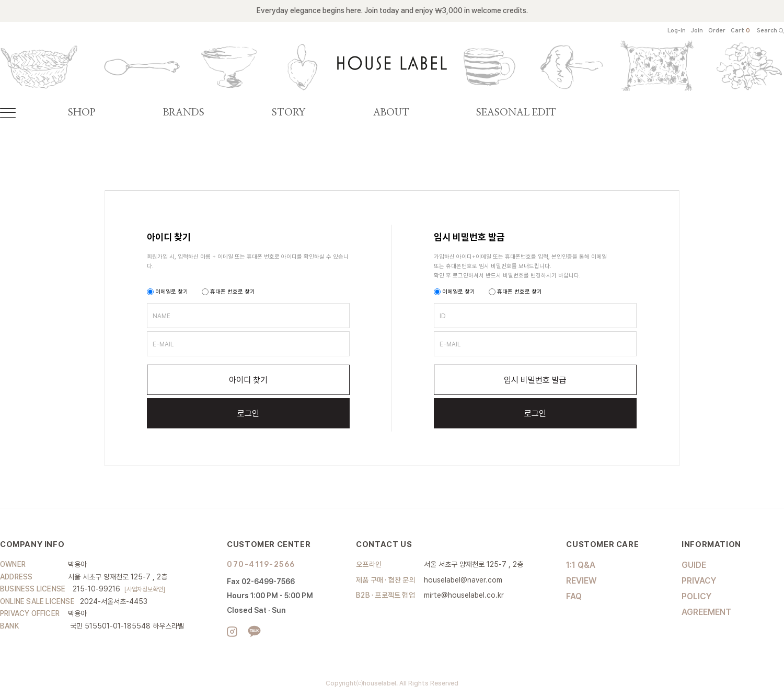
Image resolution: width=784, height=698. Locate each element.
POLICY (696, 596)
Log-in (677, 31)
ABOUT (391, 113)
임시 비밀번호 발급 (535, 380)
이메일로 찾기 (168, 292)
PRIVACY (699, 581)
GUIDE (694, 565)
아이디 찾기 (248, 380)
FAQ (574, 596)
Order (717, 31)
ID (443, 316)
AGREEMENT (706, 612)
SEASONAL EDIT (516, 113)
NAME (162, 316)
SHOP (82, 113)
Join (697, 31)
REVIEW (581, 581)
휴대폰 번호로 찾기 (228, 292)
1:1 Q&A (581, 565)
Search (770, 31)
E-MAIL (163, 344)
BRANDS (184, 113)
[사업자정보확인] (145, 589)
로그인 (248, 414)
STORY (289, 113)
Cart (740, 31)
